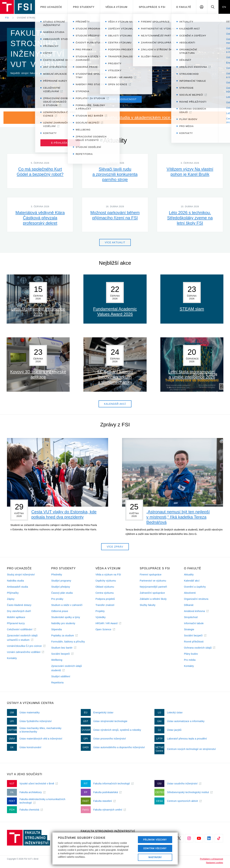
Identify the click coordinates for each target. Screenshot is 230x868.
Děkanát (189, 605)
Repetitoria (57, 683)
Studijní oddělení (61, 676)
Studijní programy (61, 581)
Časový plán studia (62, 593)
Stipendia (56, 629)
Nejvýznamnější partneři (153, 587)
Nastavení (155, 857)
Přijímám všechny (155, 840)
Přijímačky (13, 593)
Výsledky (100, 617)
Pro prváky (57, 599)
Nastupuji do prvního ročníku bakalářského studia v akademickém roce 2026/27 (112, 117)
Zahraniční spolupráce (152, 593)
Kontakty (12, 658)
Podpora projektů (105, 599)
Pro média (190, 660)
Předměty (57, 575)
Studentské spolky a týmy (66, 617)
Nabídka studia (15, 581)
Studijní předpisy (61, 587)
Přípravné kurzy (16, 623)
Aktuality (189, 575)
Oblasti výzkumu (105, 587)
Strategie (189, 629)
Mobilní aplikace (16, 617)
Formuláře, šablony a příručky (68, 642)
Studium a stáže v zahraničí (67, 605)
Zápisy (11, 599)
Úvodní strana (27, 18)
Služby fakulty (148, 605)
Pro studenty (84, 7)
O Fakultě (184, 7)
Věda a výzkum (116, 7)
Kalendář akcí (192, 581)
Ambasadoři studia (17, 587)
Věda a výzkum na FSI (108, 575)
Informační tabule (194, 623)
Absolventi (190, 593)
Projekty (100, 611)
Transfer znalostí (105, 605)
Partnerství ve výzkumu (153, 581)
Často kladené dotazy (19, 605)
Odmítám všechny (155, 848)
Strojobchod (191, 617)
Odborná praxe (60, 611)
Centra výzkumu (105, 593)
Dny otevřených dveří (19, 611)
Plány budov (191, 654)
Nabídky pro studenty (63, 623)
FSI (7, 18)
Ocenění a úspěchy (195, 587)
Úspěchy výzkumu (106, 581)
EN (224, 7)
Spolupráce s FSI (152, 7)
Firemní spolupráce (151, 575)
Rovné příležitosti (194, 642)
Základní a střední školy (153, 599)
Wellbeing (57, 660)
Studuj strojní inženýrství (21, 575)
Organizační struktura (196, 599)
